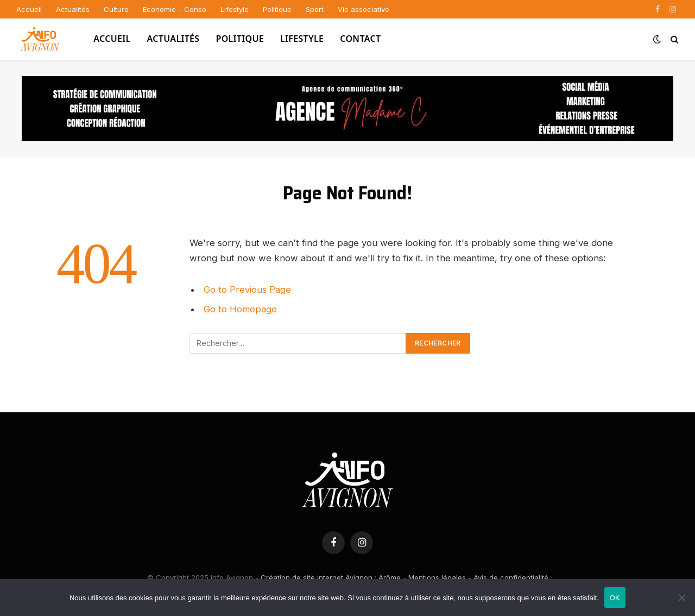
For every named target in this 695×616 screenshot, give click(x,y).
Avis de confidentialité (511, 577)
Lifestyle (235, 9)
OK (615, 598)
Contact (360, 39)
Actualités (73, 9)
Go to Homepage (240, 309)
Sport (315, 9)
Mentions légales (437, 577)
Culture (116, 9)
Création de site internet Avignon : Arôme (331, 577)
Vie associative (364, 9)
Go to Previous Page (247, 290)
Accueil (29, 9)
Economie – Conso (175, 9)
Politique (277, 9)
